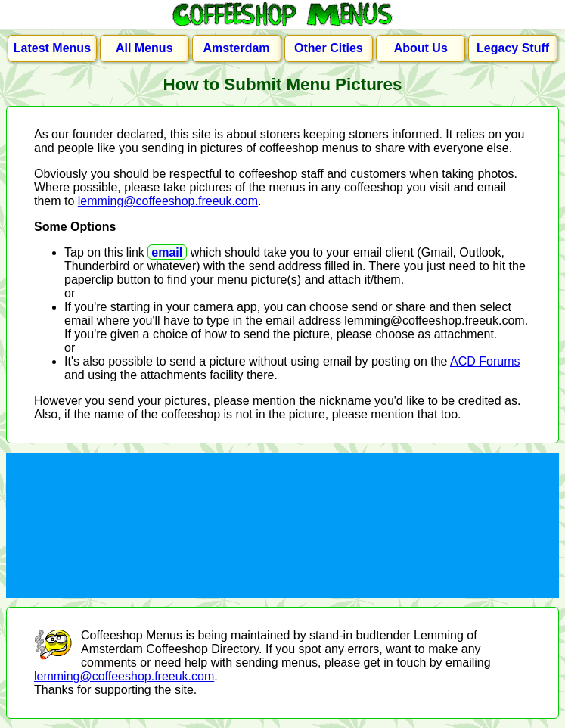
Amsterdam (237, 48)
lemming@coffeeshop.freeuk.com (168, 201)
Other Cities (329, 48)
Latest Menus (52, 48)
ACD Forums (485, 361)
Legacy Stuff (513, 48)
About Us (421, 48)
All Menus (144, 48)
